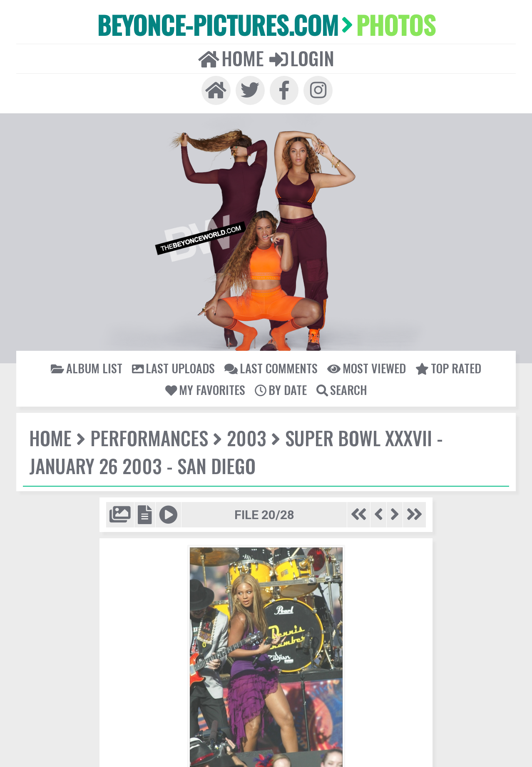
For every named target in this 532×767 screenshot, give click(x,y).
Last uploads (175, 364)
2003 (242, 434)
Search (341, 386)
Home (231, 56)
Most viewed (364, 364)
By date (280, 386)
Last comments (271, 364)
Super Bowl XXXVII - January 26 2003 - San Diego (232, 447)
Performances (147, 434)
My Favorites (205, 386)
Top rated (444, 364)
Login (301, 56)
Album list (91, 364)
